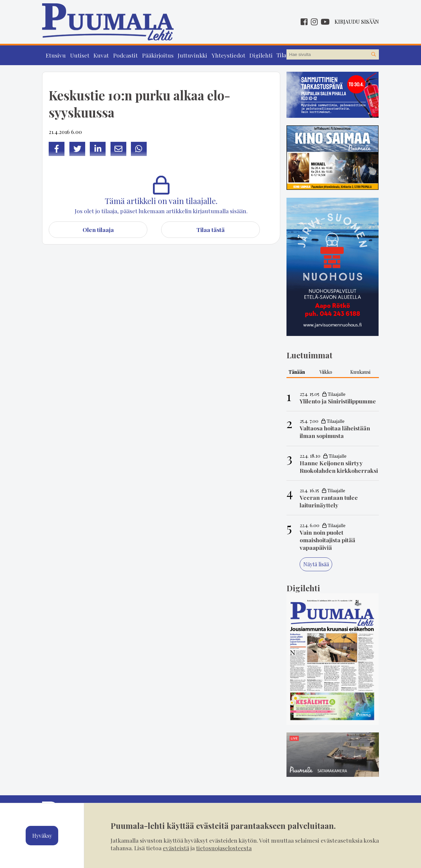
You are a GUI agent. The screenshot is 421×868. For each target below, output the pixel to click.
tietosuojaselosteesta (224, 848)
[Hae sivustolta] (374, 55)
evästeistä (176, 848)
